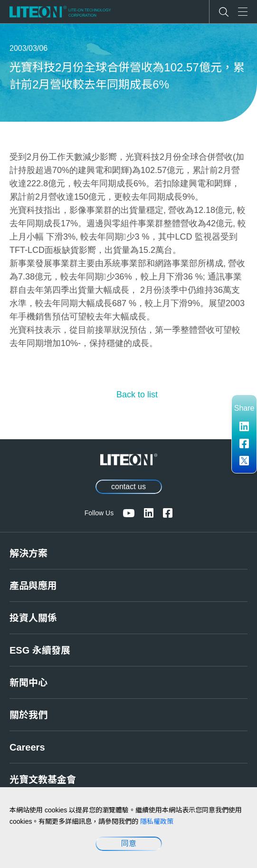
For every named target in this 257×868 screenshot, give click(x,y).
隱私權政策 (157, 821)
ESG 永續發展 (40, 650)
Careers (27, 747)
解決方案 (29, 553)
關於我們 (29, 715)
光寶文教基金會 (43, 780)
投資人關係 (33, 618)
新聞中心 (29, 683)
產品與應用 (33, 586)
